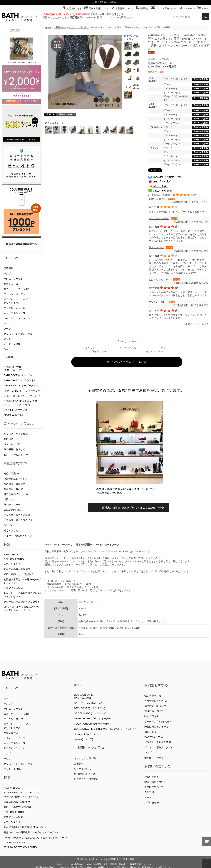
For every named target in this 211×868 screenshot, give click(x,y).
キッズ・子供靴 (12, 344)
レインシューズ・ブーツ (17, 318)
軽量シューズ (11, 284)
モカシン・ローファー (16, 294)
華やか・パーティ (13, 505)
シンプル (9, 525)
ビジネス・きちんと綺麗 (17, 515)
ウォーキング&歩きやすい (18, 536)
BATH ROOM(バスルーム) (18, 375)
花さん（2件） (156, 247)
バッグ (7, 323)
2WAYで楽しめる (13, 510)
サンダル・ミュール (15, 308)
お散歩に (9, 439)
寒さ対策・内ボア (13, 489)
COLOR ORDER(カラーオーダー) (22, 396)
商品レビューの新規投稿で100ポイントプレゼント (31, 832)
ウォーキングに (12, 444)
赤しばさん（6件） (159, 218)
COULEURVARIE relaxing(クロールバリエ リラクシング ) (105, 729)
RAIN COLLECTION (15, 559)
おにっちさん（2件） (160, 280)
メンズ (7, 339)
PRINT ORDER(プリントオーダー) (22, 391)
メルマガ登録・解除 (163, 9)
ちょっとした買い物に (16, 434)
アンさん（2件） (158, 302)
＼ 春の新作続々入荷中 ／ (105, 2)
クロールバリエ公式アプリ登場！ (22, 602)
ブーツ (7, 329)
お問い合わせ (152, 803)
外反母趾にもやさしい (16, 479)
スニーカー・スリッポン (17, 289)
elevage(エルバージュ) (16, 410)
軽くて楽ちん (11, 531)
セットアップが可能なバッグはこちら (127, 362)
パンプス (9, 274)
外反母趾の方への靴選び (17, 569)
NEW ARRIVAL (12, 555)
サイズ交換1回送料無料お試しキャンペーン (27, 827)
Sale (6, 349)
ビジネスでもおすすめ (16, 455)
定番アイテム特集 (13, 588)
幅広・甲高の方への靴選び (18, 574)
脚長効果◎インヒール (16, 494)
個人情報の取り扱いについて (91, 859)
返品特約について (122, 9)
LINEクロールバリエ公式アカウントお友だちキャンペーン (35, 838)
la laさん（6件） (158, 199)
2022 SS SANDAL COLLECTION (21, 792)
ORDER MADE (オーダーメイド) (21, 386)
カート (203, 9)
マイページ (187, 9)
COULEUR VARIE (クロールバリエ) (13, 369)
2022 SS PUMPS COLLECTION (21, 797)
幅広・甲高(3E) (12, 474)
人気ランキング (12, 564)
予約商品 (9, 268)
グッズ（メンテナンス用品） (19, 334)
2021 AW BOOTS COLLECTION (21, 847)
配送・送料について (97, 9)
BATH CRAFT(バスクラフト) (19, 380)
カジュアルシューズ (15, 313)
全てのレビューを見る (197, 324)
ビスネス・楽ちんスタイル (18, 520)
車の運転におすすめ (15, 449)
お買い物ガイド (73, 9)
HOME (48, 27)
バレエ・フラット (13, 279)
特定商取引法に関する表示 (121, 859)
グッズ (7, 764)
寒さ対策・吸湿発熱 (15, 484)
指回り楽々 (10, 499)
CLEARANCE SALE (14, 843)
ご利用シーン (60, 27)
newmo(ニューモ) (13, 415)
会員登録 (142, 9)
